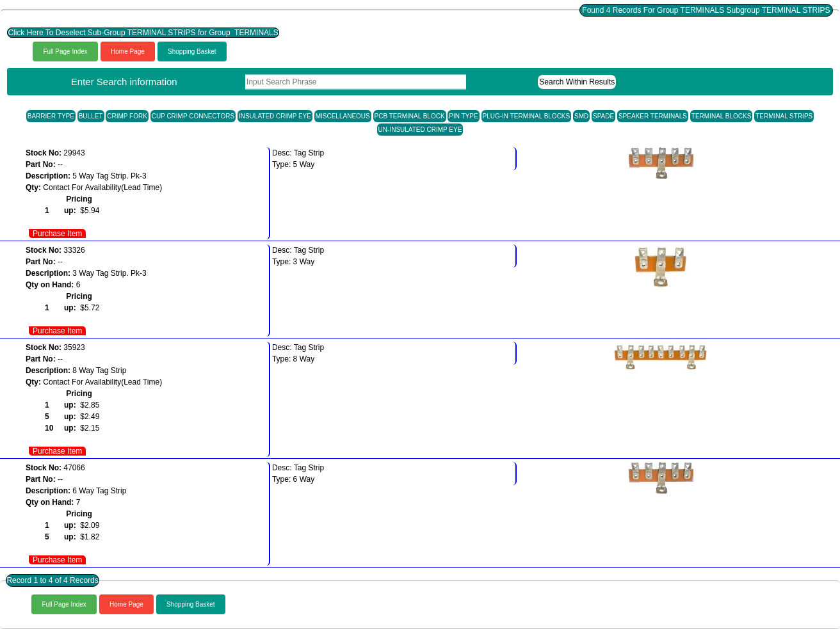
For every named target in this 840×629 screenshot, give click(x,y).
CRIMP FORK (127, 116)
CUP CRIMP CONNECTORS (193, 116)
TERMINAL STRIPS (784, 116)
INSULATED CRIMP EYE (275, 116)
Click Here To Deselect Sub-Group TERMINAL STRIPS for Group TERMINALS (143, 33)
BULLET (91, 116)
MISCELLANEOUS (343, 116)
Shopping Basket (192, 52)
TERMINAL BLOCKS (722, 116)
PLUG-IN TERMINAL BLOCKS (527, 116)
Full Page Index (65, 52)
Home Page (128, 52)
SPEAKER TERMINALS (653, 116)
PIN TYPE (463, 116)
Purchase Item (57, 234)
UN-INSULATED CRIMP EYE (420, 130)
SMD (581, 116)
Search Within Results (577, 82)
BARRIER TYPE (51, 116)
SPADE (603, 116)
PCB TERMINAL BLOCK (410, 116)
